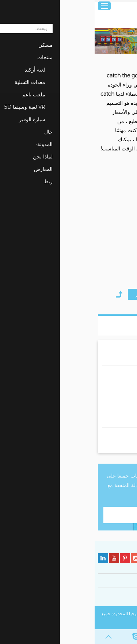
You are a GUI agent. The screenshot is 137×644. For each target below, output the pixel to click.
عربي (127, 6)
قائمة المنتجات (107, 326)
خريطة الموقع (87, 622)
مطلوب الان (107, 270)
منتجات (110, 61)
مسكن (128, 61)
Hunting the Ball (113, 236)
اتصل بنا (68, 515)
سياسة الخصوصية (118, 598)
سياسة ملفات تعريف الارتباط (72, 598)
